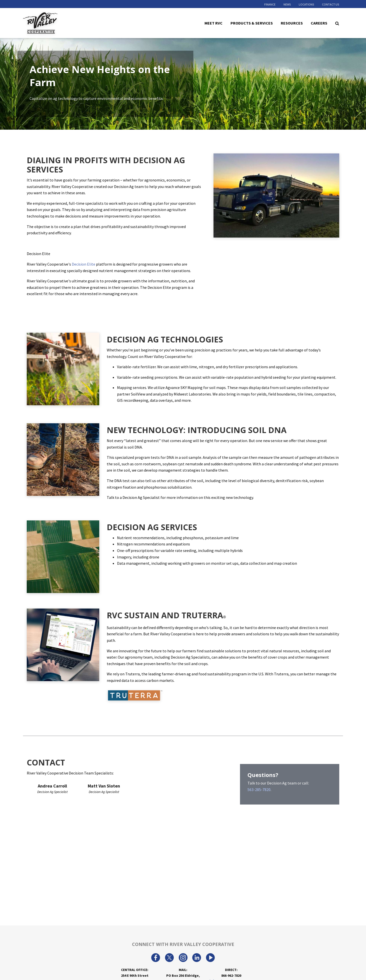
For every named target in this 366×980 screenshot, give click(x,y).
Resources (292, 23)
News (287, 4)
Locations (306, 4)
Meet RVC (213, 23)
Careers (319, 23)
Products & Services (252, 23)
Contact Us (330, 4)
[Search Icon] (337, 23)
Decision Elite (83, 264)
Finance (270, 4)
